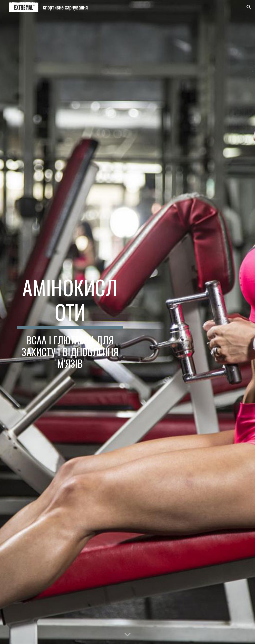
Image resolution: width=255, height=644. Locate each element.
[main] (70, 322)
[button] (249, 7)
